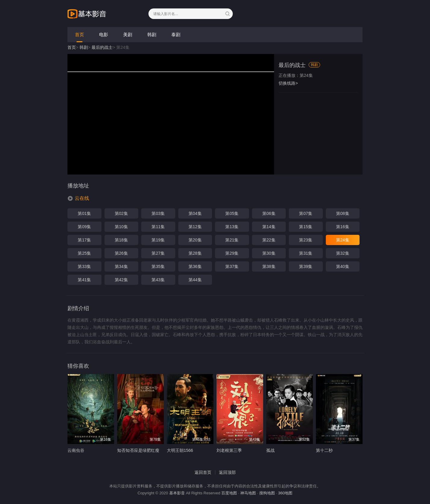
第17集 (84, 240)
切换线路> (288, 83)
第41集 (84, 280)
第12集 (195, 227)
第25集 (84, 253)
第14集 (269, 227)
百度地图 (229, 493)
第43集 (158, 280)
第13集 (232, 227)
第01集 (84, 213)
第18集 (121, 240)
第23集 (306, 240)
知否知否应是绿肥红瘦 (138, 450)
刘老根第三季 (229, 450)
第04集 (195, 213)
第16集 (343, 227)
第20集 (195, 240)
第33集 (84, 266)
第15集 (306, 227)
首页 (79, 35)
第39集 (306, 266)
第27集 (158, 253)
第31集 (306, 253)
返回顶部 (227, 472)
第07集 (306, 213)
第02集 (121, 213)
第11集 (158, 227)
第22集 (269, 240)
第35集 (158, 266)
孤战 (270, 450)
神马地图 (248, 493)
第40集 (343, 266)
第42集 (121, 280)
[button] (78, 198)
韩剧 (152, 35)
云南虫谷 (76, 450)
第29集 (232, 253)
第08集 (343, 213)
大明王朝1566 (180, 450)
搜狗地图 (267, 493)
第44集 (195, 280)
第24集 (343, 240)
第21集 (232, 240)
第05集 (232, 213)
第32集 (343, 253)
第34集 (121, 266)
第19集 (158, 240)
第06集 (269, 213)
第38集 (269, 266)
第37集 (232, 266)
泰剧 (176, 35)
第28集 (195, 253)
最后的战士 (102, 47)
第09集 (84, 227)
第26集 (121, 253)
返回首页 (203, 472)
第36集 (195, 266)
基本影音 (177, 493)
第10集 (121, 227)
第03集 (158, 213)
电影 (104, 35)
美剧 (128, 35)
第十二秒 (324, 450)
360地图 (285, 493)
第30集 (269, 253)
